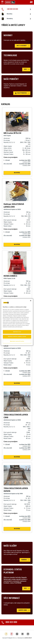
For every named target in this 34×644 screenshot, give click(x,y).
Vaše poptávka (31, 2)
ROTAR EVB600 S (10, 276)
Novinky (8, 36)
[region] (17, 322)
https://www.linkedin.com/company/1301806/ (28, 634)
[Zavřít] (31, 301)
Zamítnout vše (17, 332)
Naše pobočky (11, 79)
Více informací (12, 598)
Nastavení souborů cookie (17, 341)
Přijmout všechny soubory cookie (17, 337)
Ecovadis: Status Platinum (13, 571)
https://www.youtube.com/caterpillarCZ (22, 634)
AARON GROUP (28, 638)
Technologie (10, 56)
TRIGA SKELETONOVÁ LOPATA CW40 (16, 416)
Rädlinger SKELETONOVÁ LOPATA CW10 (14, 206)
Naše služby (10, 546)
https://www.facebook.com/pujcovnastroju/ (12, 634)
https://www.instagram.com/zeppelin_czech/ (17, 634)
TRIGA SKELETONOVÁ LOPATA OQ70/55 (16, 490)
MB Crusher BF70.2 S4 (12, 133)
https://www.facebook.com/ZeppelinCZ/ (6, 634)
